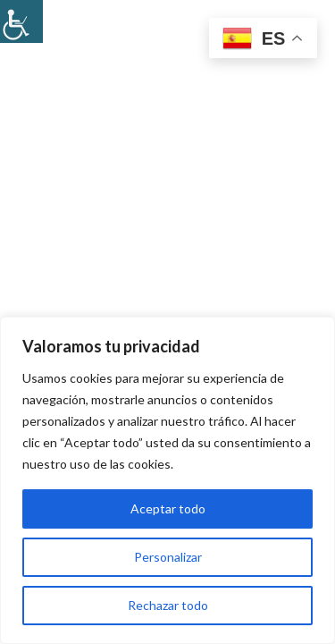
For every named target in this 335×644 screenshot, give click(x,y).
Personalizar (168, 557)
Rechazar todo (168, 605)
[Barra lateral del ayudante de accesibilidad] (21, 21)
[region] (167, 480)
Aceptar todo (168, 508)
